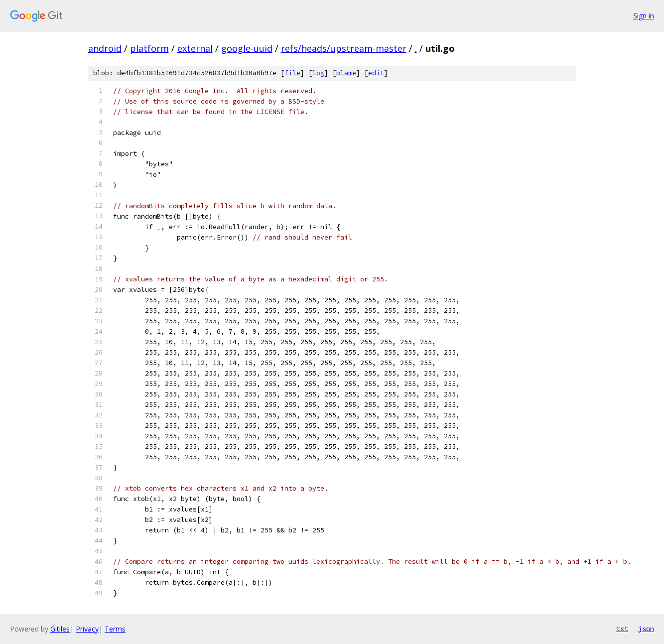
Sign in (644, 16)
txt (622, 629)
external (195, 48)
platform (149, 48)
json (646, 629)
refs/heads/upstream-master (344, 48)
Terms (115, 629)
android (105, 48)
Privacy (87, 629)
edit (376, 73)
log (318, 73)
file (292, 73)
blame (346, 73)
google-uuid (247, 48)
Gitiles (60, 629)
